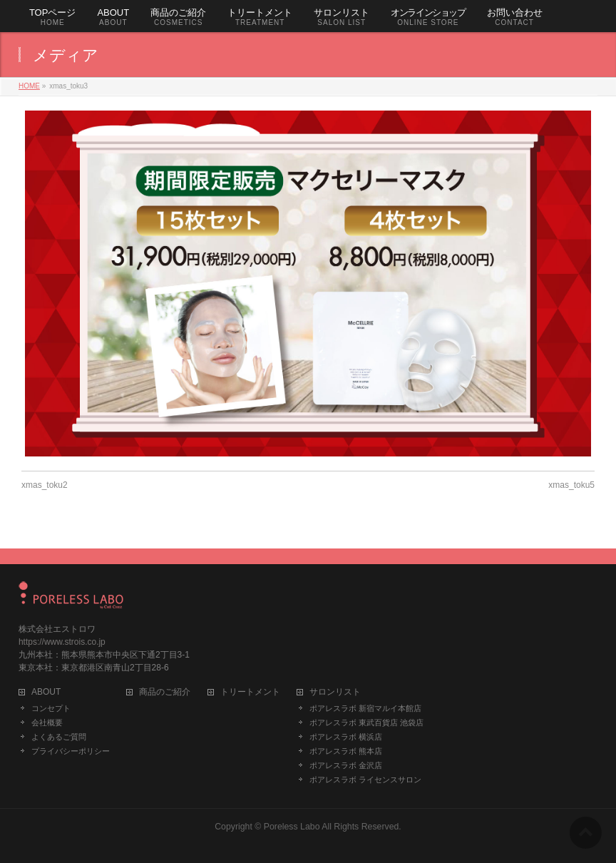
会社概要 (47, 722)
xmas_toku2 (45, 485)
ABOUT (46, 692)
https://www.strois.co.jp (62, 642)
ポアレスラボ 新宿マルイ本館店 (365, 708)
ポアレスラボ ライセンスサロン (365, 780)
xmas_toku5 (571, 485)
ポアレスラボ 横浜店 (346, 737)
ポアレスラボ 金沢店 (346, 765)
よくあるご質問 (59, 737)
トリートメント (250, 692)
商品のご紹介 (165, 692)
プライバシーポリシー (71, 751)
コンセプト (51, 708)
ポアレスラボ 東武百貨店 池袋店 (366, 722)
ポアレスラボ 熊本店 (346, 751)
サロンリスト (335, 692)
